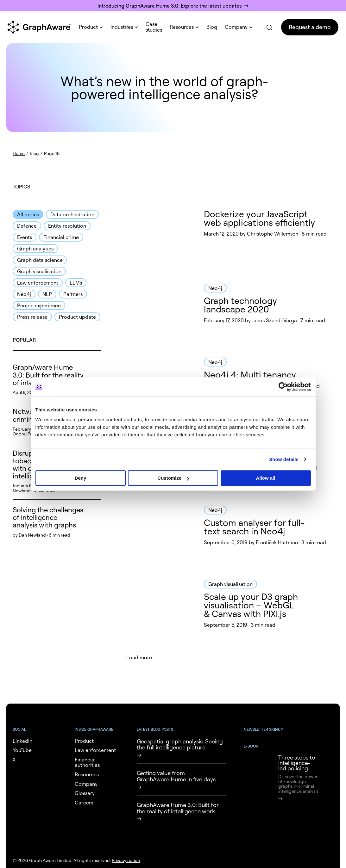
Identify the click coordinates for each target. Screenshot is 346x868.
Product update (77, 317)
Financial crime (61, 237)
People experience (39, 305)
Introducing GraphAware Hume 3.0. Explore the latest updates (170, 6)
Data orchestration (72, 214)
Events (25, 237)
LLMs (76, 283)
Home (19, 153)
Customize (173, 478)
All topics (28, 214)
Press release (32, 317)
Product (88, 27)
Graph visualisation (39, 271)
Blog (212, 27)
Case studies (154, 27)
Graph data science (40, 260)
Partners (73, 294)
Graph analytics (35, 249)
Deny (81, 478)
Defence (27, 226)
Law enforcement (38, 283)
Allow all (266, 478)
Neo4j (24, 294)
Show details (284, 459)
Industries (122, 27)
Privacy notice (126, 860)
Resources (182, 27)
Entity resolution (67, 226)
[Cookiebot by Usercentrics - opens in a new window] (283, 387)
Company (236, 27)
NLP (47, 294)
